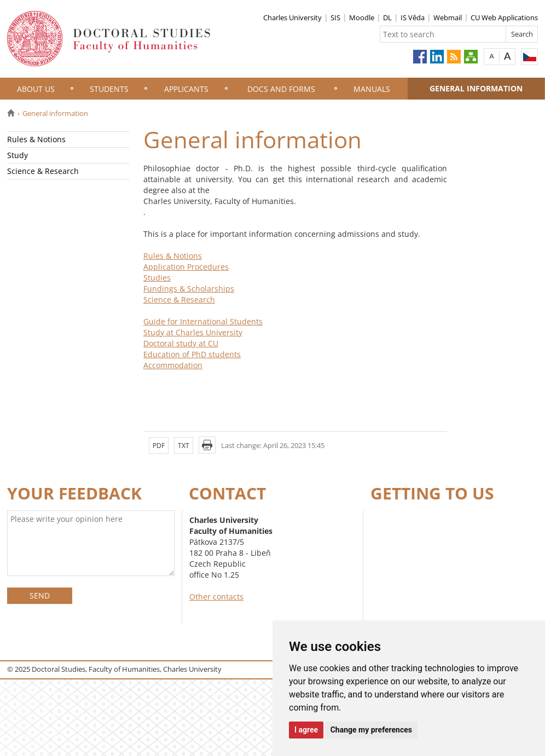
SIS (335, 18)
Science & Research (43, 171)
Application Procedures (186, 267)
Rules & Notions (36, 139)
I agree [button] (306, 730)
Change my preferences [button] (371, 730)
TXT (184, 446)
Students (109, 89)
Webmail (448, 18)
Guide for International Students (203, 321)
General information (476, 88)
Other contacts (216, 597)
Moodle (362, 18)
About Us (36, 89)
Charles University (292, 18)
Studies (157, 278)
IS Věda (413, 18)
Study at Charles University (193, 332)
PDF (159, 446)
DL (387, 18)
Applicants (186, 89)
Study (18, 155)
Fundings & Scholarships (189, 289)
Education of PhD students (192, 354)
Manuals (372, 89)
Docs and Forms (281, 89)
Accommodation (173, 365)
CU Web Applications (504, 18)
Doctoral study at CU (181, 343)
